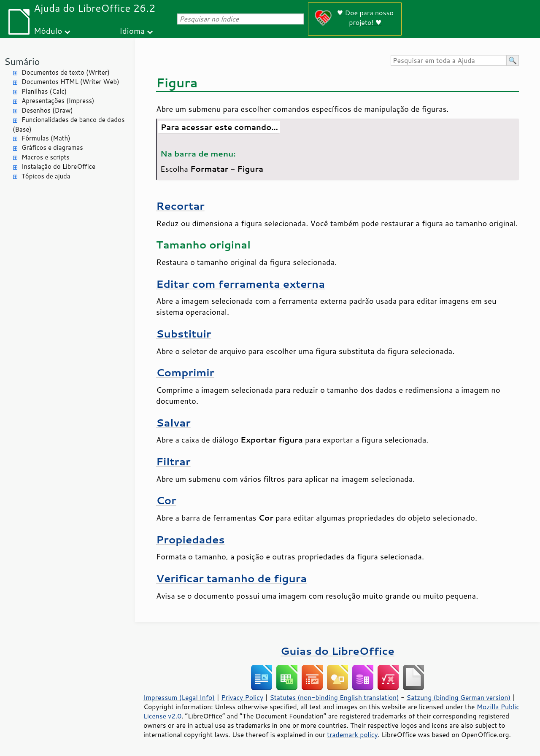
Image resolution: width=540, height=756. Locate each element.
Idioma (132, 31)
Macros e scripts (46, 157)
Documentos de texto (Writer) (66, 72)
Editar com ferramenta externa (240, 284)
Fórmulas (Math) (46, 138)
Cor (166, 500)
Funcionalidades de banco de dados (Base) (69, 124)
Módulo (48, 31)
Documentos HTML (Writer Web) (70, 82)
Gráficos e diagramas (52, 147)
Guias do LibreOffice (337, 651)
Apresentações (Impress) (58, 101)
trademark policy (352, 734)
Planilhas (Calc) (44, 91)
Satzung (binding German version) (459, 697)
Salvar (173, 423)
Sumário (22, 61)
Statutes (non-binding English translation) (334, 697)
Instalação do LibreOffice (58, 166)
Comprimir (185, 372)
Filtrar (173, 461)
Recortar (180, 206)
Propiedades (190, 539)
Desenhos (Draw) (47, 110)
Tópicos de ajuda (46, 176)
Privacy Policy (242, 697)
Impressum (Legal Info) (179, 697)
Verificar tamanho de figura (231, 578)
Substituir (184, 333)
